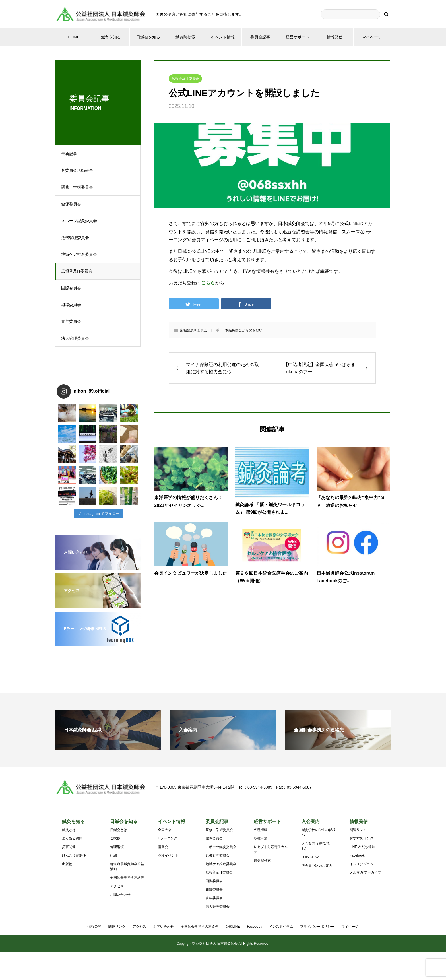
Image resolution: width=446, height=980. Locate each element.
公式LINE (233, 927)
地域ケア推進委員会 (79, 254)
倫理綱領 (117, 847)
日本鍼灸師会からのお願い (242, 330)
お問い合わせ (120, 895)
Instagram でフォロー (99, 514)
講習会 (163, 847)
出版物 (67, 864)
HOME (74, 37)
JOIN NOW (310, 857)
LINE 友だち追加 (362, 847)
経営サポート (298, 37)
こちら (208, 283)
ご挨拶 (115, 838)
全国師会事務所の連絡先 (200, 927)
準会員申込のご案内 (317, 866)
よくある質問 (72, 838)
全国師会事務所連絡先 (127, 878)
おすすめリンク (362, 838)
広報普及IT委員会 (77, 271)
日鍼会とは (119, 830)
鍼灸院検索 (185, 37)
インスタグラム (362, 864)
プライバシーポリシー (317, 927)
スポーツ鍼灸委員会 (79, 221)
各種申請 (261, 838)
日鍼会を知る (148, 37)
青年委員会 (71, 321)
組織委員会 (71, 305)
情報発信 (335, 37)
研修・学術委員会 (77, 187)
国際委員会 (71, 288)
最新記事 (69, 154)
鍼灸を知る (111, 37)
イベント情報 (223, 37)
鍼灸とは (69, 830)
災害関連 (69, 847)
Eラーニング (168, 838)
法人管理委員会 (75, 338)
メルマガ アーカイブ (365, 872)
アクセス (117, 886)
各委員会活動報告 (77, 170)
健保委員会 (71, 204)
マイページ (372, 37)
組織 (113, 855)
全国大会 (165, 830)
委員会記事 (260, 37)
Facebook (357, 855)
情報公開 (94, 927)
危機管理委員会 (75, 238)
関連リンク (358, 830)
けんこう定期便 (74, 855)
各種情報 (261, 830)
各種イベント (168, 855)
